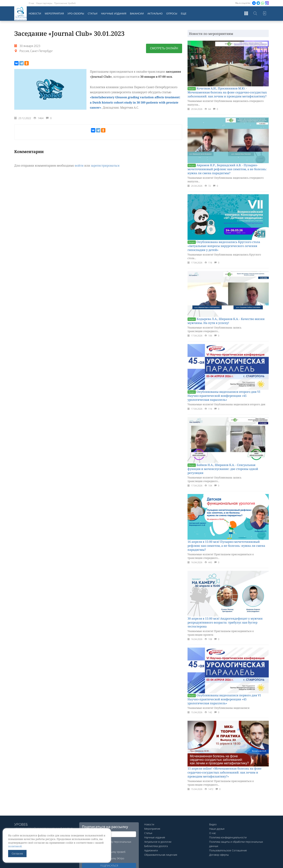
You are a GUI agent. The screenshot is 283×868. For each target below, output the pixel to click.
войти (79, 165)
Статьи (93, 13)
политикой (15, 846)
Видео (213, 824)
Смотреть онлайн (164, 48)
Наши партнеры (44, 3)
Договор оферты (219, 855)
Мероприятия (54, 13)
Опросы (172, 13)
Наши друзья (217, 829)
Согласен (17, 853)
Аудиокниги (151, 850)
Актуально (155, 13)
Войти (264, 14)
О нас (31, 3)
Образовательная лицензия (161, 855)
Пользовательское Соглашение (228, 850)
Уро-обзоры (76, 13)
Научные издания (114, 13)
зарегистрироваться (105, 165)
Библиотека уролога (156, 846)
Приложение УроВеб (65, 3)
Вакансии (137, 13)
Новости (35, 13)
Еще (184, 13)
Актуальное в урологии (158, 842)
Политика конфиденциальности (228, 837)
